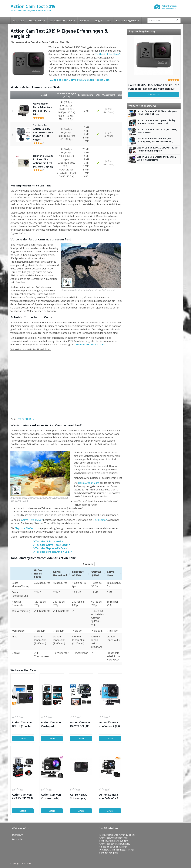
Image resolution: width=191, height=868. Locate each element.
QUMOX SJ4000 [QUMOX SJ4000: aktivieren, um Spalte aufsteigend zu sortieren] (96, 574)
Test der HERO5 (25, 419)
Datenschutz (18, 839)
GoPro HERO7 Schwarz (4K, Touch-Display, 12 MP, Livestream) (79, 797)
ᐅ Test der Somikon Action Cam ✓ (52, 552)
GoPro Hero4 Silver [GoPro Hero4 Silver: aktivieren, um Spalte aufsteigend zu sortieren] (38, 574)
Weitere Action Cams (62, 20)
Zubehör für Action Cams (90, 345)
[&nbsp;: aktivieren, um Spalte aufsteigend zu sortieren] (22, 574)
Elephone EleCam (24, 528)
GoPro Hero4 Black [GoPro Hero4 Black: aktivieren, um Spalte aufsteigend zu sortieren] (60, 574)
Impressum (18, 835)
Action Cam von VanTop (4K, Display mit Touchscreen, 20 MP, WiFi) (51, 724)
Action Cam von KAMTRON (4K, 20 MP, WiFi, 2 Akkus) (80, 724)
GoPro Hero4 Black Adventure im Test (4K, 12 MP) (43, 109)
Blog (98, 20)
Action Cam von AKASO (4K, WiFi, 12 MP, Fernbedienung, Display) (23, 797)
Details (23, 739)
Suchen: (103, 564)
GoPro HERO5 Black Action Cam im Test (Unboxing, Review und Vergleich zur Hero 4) (154, 87)
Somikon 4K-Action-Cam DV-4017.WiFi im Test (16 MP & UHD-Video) (43, 132)
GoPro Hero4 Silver (32, 520)
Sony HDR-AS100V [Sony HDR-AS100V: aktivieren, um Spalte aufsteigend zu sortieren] (79, 574)
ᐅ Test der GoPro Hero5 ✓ (48, 541)
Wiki (109, 20)
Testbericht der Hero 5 (108, 54)
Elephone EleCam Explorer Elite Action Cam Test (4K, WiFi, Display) (43, 161)
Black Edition (100, 520)
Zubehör (85, 20)
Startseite (18, 20)
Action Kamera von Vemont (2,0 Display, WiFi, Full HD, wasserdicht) (109, 724)
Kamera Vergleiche (128, 20)
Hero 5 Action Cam (89, 483)
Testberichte (37, 20)
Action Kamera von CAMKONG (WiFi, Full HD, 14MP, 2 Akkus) (109, 797)
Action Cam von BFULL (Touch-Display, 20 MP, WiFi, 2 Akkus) (22, 724)
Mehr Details (154, 95)
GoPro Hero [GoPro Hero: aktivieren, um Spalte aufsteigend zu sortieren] (111, 574)
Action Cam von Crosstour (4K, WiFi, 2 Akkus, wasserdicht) (51, 797)
